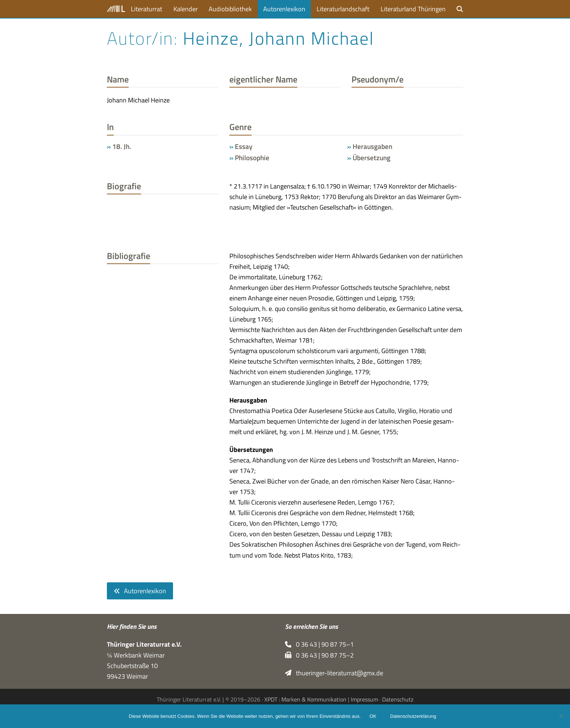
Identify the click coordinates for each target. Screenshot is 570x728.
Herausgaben (372, 146)
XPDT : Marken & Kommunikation (305, 699)
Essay (244, 146)
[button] (460, 9)
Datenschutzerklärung (413, 716)
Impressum (364, 699)
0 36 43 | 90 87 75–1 (319, 644)
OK (373, 716)
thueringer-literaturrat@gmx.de (334, 673)
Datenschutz (398, 699)
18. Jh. (122, 146)
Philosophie (252, 158)
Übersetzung (372, 158)
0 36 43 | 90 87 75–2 (319, 655)
